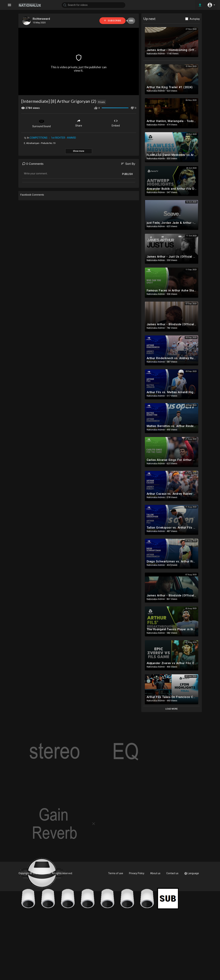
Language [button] (192, 873)
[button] (211, 5)
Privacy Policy (137, 873)
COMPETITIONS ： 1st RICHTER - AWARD (53, 138)
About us (155, 873)
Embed (116, 123)
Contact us (172, 873)
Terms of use (116, 873)
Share (79, 123)
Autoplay (195, 19)
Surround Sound (41, 123)
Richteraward (41, 19)
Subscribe (112, 21)
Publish (127, 174)
